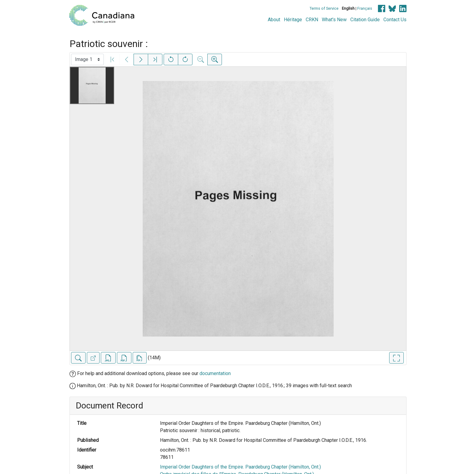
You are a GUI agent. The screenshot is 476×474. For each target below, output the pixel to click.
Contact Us (395, 20)
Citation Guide (365, 20)
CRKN (312, 20)
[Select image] (87, 59)
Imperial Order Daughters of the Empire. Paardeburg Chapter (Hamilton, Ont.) (240, 467)
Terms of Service (324, 8)
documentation (215, 373)
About (274, 20)
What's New (334, 20)
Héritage (293, 20)
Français (365, 8)
